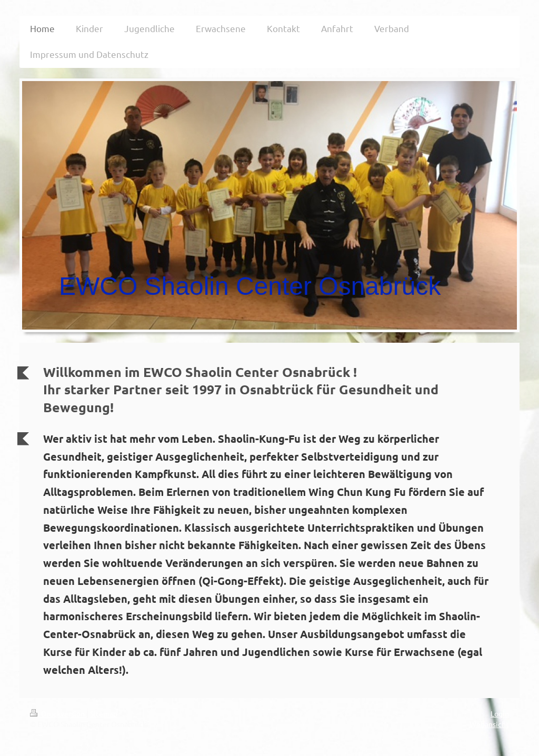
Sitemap (104, 713)
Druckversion (58, 713)
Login (500, 713)
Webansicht (489, 724)
